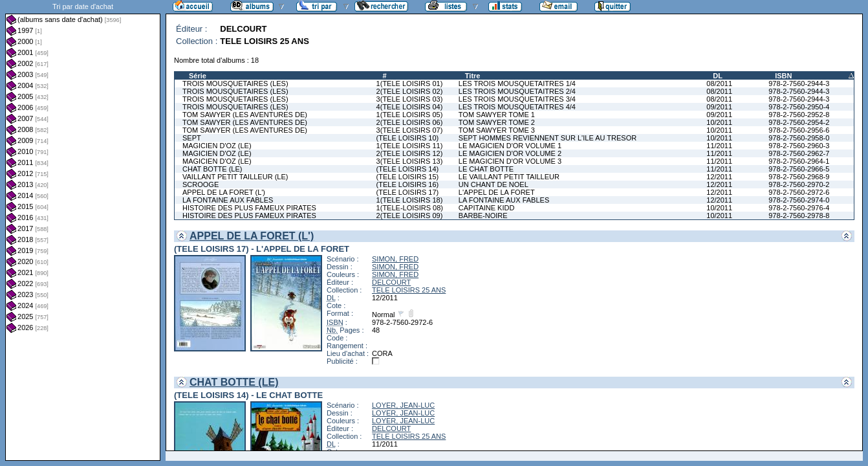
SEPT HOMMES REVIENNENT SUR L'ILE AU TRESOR (548, 138)
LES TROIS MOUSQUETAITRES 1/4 (517, 83)
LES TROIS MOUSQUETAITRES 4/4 (517, 107)
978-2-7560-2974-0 (799, 200)
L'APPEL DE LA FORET (497, 192)
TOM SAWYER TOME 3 (497, 130)
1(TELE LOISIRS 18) (410, 200)
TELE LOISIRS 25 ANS (409, 290)
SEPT (192, 138)
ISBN (783, 76)
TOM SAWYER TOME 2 (497, 122)
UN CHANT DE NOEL (494, 184)
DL (718, 76)
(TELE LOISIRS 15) (408, 177)
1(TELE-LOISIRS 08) (410, 208)
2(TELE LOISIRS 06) (410, 122)
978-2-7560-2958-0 (799, 138)
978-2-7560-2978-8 (799, 216)
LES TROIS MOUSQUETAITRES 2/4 (517, 91)
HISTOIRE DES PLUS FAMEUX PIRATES (249, 208)
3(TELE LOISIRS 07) (410, 130)
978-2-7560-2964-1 (799, 161)
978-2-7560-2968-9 (799, 177)
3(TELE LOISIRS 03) (410, 99)
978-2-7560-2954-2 (799, 122)
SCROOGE (201, 184)
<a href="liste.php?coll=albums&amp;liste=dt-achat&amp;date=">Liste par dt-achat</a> (83, 230)
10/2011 (719, 122)
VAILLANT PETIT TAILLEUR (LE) (235, 177)
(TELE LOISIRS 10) (408, 138)
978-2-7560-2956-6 (799, 130)
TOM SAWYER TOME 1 (497, 115)
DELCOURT (391, 282)
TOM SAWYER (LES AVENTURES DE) (245, 115)
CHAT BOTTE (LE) (212, 169)
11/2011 (719, 146)
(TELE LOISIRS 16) (408, 184)
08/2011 (719, 83)
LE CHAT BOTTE (486, 169)
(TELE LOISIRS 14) (408, 169)
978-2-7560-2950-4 (799, 107)
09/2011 (719, 107)
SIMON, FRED (395, 259)
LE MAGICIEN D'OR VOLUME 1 (510, 146)
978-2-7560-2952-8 (799, 115)
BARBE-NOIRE (483, 216)
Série (198, 76)
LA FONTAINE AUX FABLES (228, 200)
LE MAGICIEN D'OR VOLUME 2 (510, 153)
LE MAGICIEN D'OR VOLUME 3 (510, 161)
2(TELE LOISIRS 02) (410, 91)
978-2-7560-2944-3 (799, 83)
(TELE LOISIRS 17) (408, 192)
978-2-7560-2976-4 (799, 208)
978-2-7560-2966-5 (799, 169)
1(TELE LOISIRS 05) (410, 115)
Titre (473, 76)
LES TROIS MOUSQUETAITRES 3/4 (517, 99)
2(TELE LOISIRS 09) (410, 216)
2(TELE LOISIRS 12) (410, 153)
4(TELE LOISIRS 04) (410, 107)
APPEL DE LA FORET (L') (224, 192)
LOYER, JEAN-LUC (403, 405)
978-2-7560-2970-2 (799, 184)
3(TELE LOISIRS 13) (410, 161)
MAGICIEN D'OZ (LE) (217, 146)
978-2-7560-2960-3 (799, 146)
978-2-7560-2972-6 (799, 192)
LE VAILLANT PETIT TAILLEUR (509, 177)
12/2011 (719, 177)
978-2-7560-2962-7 (799, 153)
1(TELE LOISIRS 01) (410, 83)
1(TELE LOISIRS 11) (410, 146)
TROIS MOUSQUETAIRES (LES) (235, 83)
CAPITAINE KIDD (487, 208)
